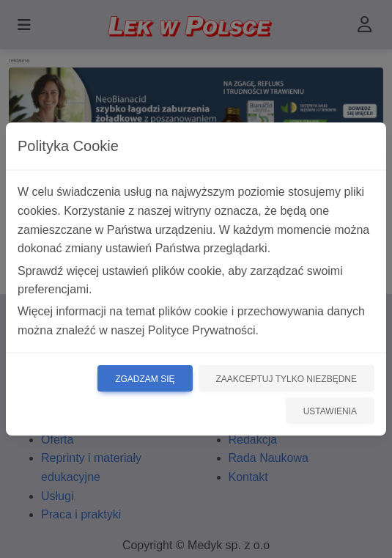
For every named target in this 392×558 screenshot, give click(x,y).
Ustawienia (330, 411)
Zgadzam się (145, 379)
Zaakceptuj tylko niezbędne (287, 379)
